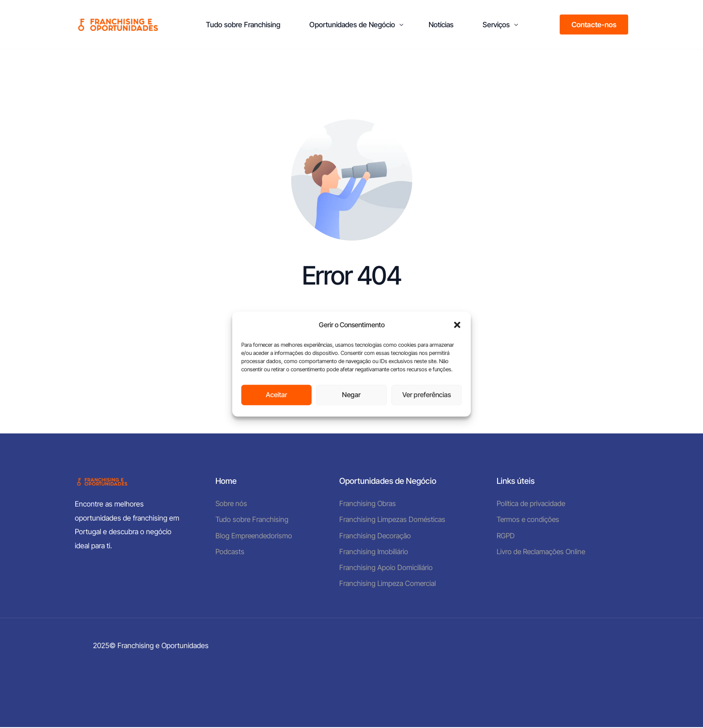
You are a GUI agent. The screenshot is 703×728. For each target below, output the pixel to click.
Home (226, 481)
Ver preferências (427, 395)
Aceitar (276, 395)
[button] (457, 325)
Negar (351, 395)
